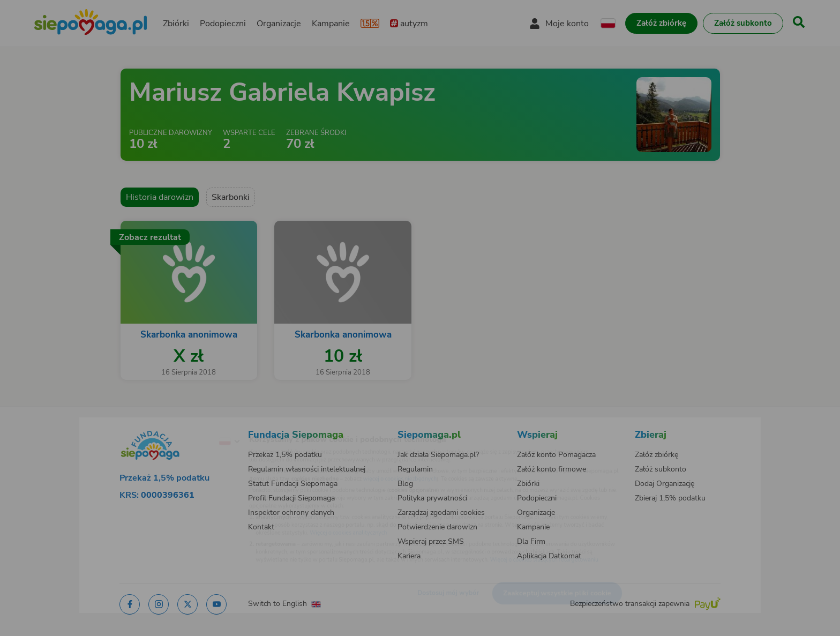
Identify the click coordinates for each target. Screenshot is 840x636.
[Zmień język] (185, 424)
